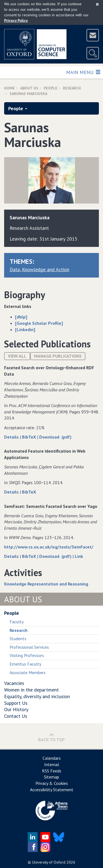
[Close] (97, 4)
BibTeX (30, 437)
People (51, 88)
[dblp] (21, 317)
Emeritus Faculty (25, 664)
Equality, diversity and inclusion (37, 696)
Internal (52, 764)
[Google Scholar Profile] (39, 323)
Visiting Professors (27, 655)
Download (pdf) (55, 437)
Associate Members (28, 672)
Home (9, 88)
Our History (16, 709)
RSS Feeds (52, 771)
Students (18, 639)
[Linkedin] (25, 329)
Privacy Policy (16, 20)
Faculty (17, 622)
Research (72, 88)
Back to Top (51, 737)
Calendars (52, 758)
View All (17, 356)
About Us (29, 88)
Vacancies (14, 683)
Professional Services (29, 647)
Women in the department (31, 690)
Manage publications (58, 356)
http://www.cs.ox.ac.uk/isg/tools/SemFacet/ (49, 547)
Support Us (16, 703)
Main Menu (83, 72)
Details (12, 437)
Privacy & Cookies (52, 783)
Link (79, 556)
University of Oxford (49, 862)
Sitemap (51, 777)
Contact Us (16, 716)
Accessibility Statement (52, 790)
